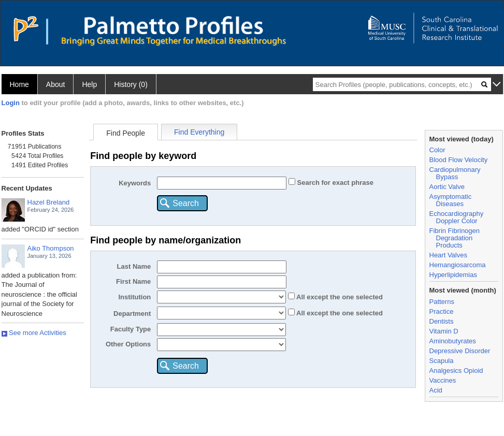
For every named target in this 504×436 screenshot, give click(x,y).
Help (89, 84)
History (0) (131, 84)
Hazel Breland (49, 202)
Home (19, 84)
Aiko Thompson (51, 248)
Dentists (442, 321)
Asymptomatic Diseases (451, 200)
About (56, 84)
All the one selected (339, 297)
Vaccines (443, 380)
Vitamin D (444, 331)
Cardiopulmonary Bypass (455, 173)
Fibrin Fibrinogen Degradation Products (455, 238)
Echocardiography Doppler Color (457, 217)
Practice (442, 311)
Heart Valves (448, 255)
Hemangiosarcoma (458, 265)
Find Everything (199, 132)
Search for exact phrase (334, 183)
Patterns (442, 302)
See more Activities (34, 333)
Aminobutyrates (453, 341)
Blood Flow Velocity (459, 160)
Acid (436, 390)
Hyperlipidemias (453, 275)
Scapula (442, 361)
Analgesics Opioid (456, 370)
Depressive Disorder (460, 351)
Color (437, 150)
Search (186, 203)
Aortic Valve (447, 187)
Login (11, 103)
